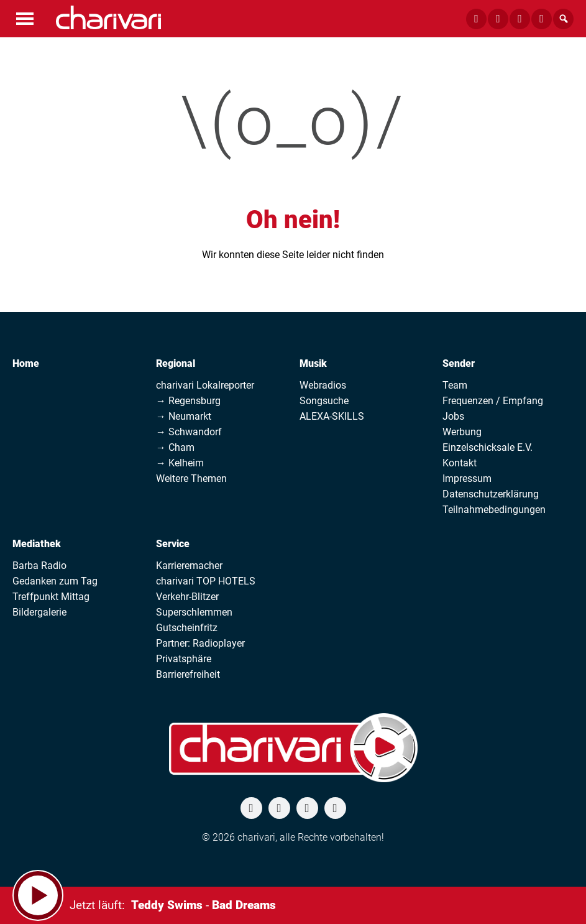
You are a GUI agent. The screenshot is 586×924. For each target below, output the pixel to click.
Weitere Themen (191, 478)
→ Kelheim (180, 463)
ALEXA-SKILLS (332, 416)
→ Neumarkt (184, 416)
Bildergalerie (39, 612)
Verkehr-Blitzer (187, 597)
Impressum (467, 478)
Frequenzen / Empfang (493, 401)
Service (173, 544)
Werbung (462, 432)
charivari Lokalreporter (205, 385)
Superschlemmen (194, 612)
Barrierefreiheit (188, 674)
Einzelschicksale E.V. (488, 447)
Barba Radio (39, 566)
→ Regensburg (188, 401)
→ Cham (175, 447)
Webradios (323, 385)
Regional (176, 363)
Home (26, 363)
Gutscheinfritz (187, 628)
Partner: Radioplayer (200, 643)
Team (455, 385)
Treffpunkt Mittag (51, 597)
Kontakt (460, 463)
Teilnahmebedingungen (494, 510)
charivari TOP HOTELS (206, 581)
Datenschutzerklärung (491, 494)
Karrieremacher (189, 566)
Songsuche (324, 401)
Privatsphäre (184, 659)
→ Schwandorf (189, 432)
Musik (313, 363)
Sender (459, 363)
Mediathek (37, 544)
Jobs (453, 416)
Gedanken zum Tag (55, 581)
